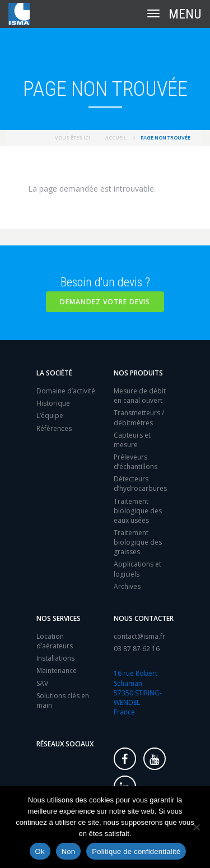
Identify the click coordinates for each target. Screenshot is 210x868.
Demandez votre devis (105, 302)
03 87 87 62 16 (137, 649)
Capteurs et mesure (132, 440)
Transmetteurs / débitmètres (139, 417)
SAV (42, 683)
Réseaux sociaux (65, 744)
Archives (127, 586)
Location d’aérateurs (55, 641)
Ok (40, 851)
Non (69, 851)
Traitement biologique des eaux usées (138, 511)
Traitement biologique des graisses (138, 542)
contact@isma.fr (139, 636)
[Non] (196, 827)
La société (54, 373)
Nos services (59, 618)
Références (54, 428)
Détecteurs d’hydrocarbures (140, 484)
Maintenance (57, 670)
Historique (53, 403)
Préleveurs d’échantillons (136, 462)
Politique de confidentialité (136, 851)
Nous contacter (144, 618)
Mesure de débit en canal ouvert (140, 396)
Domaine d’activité (66, 391)
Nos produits (138, 373)
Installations (55, 658)
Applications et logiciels (137, 569)
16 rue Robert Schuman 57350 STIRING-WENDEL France (138, 693)
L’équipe (50, 416)
